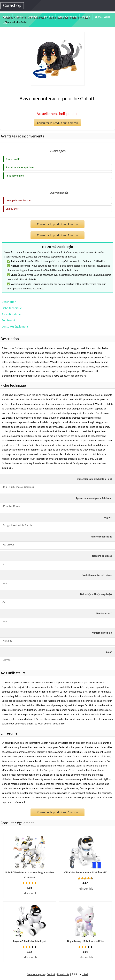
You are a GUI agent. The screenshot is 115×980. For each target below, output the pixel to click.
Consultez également (15, 326)
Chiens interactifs (37, 18)
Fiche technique (12, 308)
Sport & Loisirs (103, 17)
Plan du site (63, 974)
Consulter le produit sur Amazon (58, 123)
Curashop (8, 18)
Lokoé (85, 974)
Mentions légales (36, 974)
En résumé (8, 320)
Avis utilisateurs (12, 314)
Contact (51, 974)
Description (9, 302)
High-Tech (21, 18)
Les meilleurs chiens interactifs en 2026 (69, 18)
